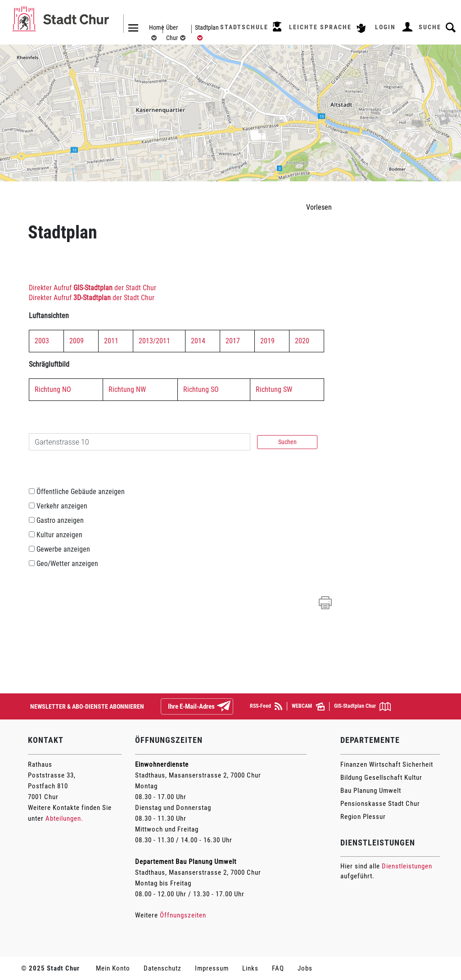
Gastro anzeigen (60, 520)
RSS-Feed (266, 706)
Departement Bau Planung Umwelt (186, 862)
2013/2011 (154, 341)
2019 (267, 341)
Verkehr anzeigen (62, 506)
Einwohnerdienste (162, 764)
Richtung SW (274, 389)
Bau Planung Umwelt (371, 791)
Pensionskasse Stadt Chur (380, 804)
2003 (42, 341)
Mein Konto (113, 968)
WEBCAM (308, 706)
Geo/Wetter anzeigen (67, 564)
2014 (198, 341)
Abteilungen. (64, 818)
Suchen (287, 442)
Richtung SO (201, 389)
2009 (77, 341)
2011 (111, 341)
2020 (302, 341)
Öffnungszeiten (183, 915)
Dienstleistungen (407, 866)
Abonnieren (231, 707)
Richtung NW (127, 389)
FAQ (278, 968)
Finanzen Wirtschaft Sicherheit (387, 764)
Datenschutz (163, 968)
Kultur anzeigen (59, 535)
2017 (233, 341)
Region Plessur (363, 817)
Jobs (305, 968)
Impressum (212, 968)
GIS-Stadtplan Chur (362, 706)
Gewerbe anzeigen (63, 549)
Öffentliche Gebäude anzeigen (81, 492)
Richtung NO (53, 389)
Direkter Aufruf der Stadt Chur (93, 288)
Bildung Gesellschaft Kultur (381, 778)
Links (250, 968)
